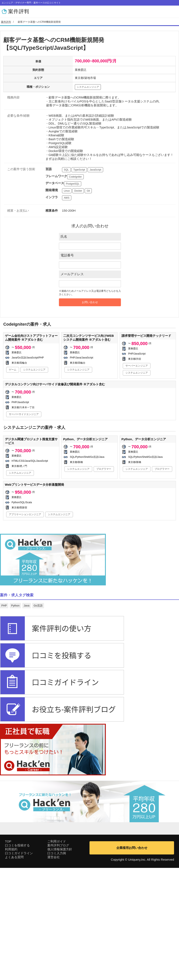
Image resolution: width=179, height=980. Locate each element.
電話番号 (67, 255)
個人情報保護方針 (60, 961)
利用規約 (11, 961)
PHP (4, 606)
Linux (67, 191)
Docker (78, 191)
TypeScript (79, 170)
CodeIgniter (75, 177)
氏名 (64, 237)
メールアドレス (72, 274)
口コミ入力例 (57, 965)
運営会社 (54, 969)
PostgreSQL (73, 184)
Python (15, 606)
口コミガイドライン (19, 965)
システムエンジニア (88, 87)
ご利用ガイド (57, 953)
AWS (67, 198)
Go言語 (38, 606)
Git (88, 191)
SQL (66, 170)
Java (27, 606)
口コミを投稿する (17, 957)
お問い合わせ (90, 302)
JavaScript (95, 170)
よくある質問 (14, 969)
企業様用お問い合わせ (132, 960)
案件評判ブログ (58, 957)
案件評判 (6, 22)
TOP (8, 953)
